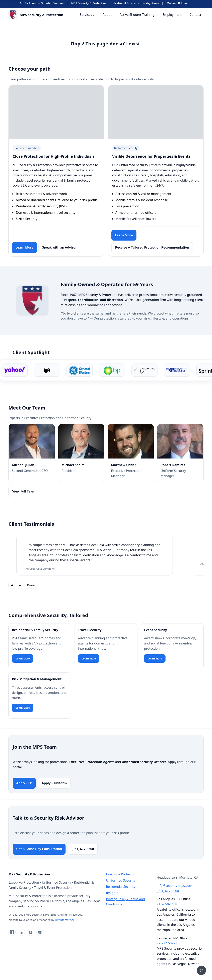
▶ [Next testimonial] (20, 585)
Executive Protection (121, 874)
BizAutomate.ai (64, 920)
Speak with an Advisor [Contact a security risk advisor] (60, 247)
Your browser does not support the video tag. (56, 109)
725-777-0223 (167, 943)
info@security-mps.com (174, 886)
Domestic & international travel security (46, 213)
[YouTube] (40, 932)
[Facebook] (12, 932)
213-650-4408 (167, 904)
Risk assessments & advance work (41, 194)
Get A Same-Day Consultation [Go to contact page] (39, 849)
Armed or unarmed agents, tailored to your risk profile (57, 200)
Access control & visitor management (143, 194)
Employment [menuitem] (172, 15)
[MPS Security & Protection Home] (36, 15)
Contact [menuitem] (195, 15)
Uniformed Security (121, 880)
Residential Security (121, 887)
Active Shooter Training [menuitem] (137, 15)
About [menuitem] (107, 15)
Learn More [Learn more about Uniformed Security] (124, 235)
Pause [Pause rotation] (31, 585)
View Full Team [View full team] (24, 491)
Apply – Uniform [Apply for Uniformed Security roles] (54, 783)
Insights (112, 893)
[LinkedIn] (21, 932)
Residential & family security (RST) (41, 206)
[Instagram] (31, 932)
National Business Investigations (137, 3)
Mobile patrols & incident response (142, 200)
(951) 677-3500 (168, 891)
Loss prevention (127, 206)
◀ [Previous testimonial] (12, 585)
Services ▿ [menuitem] (87, 15)
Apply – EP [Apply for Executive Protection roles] (24, 783)
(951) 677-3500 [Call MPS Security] (83, 849)
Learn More (23, 659)
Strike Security (27, 219)
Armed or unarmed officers (136, 213)
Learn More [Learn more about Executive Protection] (24, 247)
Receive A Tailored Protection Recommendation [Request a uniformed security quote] (152, 247)
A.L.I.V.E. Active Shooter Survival (42, 3)
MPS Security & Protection (89, 3)
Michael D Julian (178, 3)
